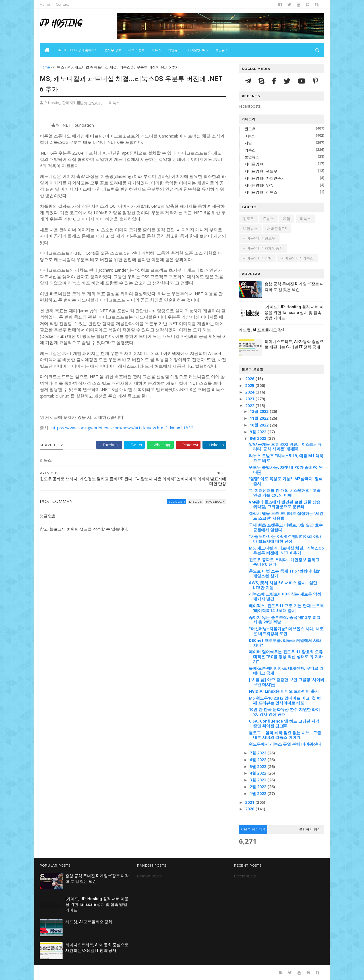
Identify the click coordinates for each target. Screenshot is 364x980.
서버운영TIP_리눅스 (261, 192)
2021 (250, 802)
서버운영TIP (255, 164)
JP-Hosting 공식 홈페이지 (78, 50)
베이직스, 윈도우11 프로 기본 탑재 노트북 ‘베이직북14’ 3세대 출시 (286, 608)
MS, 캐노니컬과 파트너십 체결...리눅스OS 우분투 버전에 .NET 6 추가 (286, 550)
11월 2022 (260, 418)
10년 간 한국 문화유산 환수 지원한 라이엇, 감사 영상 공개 (284, 712)
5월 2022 (258, 766)
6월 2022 (258, 760)
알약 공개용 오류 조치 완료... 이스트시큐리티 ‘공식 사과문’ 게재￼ (285, 447)
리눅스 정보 (136, 50)
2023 (250, 399)
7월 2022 (258, 753)
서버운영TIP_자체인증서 (265, 178)
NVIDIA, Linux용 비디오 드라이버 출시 (284, 691)
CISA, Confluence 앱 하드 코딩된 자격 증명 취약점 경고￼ (284, 723)
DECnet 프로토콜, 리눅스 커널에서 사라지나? (285, 643)
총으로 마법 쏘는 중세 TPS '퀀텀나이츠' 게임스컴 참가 (285, 573)
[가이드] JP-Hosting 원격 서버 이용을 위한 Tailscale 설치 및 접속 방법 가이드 (294, 312)
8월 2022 (258, 438)
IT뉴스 (156, 50)
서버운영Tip (197, 50)
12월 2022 (260, 411)
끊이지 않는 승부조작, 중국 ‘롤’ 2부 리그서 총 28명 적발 (285, 620)
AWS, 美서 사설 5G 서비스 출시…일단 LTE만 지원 (283, 585)
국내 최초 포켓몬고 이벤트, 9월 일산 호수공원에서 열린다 (286, 527)
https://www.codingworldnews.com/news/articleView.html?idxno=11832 (122, 428)
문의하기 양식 (310, 829)
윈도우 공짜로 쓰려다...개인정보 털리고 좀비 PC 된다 (284, 562)
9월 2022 (258, 432)
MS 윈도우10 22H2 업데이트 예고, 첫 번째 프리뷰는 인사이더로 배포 (285, 700)
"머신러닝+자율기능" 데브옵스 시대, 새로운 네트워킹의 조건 (286, 631)
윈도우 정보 (113, 50)
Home (45, 4)
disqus (196, 502)
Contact (62, 4)
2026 (250, 379)
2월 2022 (258, 787)
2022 (250, 406)
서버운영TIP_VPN (259, 185)
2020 (250, 809)
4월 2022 (258, 773)
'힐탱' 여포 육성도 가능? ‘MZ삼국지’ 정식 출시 (286, 481)
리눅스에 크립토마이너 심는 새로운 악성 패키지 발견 (285, 596)
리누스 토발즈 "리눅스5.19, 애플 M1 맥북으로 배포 (286, 458)
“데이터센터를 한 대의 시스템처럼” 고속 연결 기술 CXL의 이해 (285, 493)
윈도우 (250, 129)
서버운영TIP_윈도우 (261, 171)
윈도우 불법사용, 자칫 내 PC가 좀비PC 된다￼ (286, 470)
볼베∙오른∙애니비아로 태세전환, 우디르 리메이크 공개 (286, 671)
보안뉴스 (222, 50)
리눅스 (59, 67)
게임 (248, 143)
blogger (177, 502)
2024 (250, 392)
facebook (215, 502)
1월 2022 (258, 793)
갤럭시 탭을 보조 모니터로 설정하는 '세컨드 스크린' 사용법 (286, 516)
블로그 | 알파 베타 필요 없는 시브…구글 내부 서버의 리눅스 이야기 (285, 735)
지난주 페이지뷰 (253, 829)
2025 (250, 385)
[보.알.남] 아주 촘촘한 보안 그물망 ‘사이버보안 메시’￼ (287, 682)
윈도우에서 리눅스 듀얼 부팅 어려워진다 (285, 744)
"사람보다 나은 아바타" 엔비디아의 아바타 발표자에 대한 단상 (285, 539)
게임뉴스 (174, 50)
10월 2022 (260, 425)
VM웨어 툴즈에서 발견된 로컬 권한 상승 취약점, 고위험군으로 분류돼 (285, 504)
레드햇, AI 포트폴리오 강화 (262, 330)
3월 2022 (258, 780)
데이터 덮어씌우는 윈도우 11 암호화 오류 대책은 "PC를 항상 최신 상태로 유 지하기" (286, 657)
